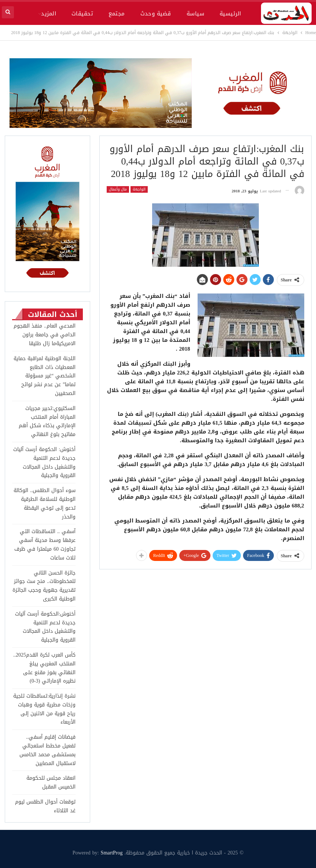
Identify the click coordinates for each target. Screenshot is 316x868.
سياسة (195, 14)
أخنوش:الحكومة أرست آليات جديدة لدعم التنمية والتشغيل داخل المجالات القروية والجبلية (45, 627)
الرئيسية (230, 14)
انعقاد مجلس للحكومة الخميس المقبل (51, 782)
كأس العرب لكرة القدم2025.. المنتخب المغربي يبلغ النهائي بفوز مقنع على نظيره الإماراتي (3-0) (44, 668)
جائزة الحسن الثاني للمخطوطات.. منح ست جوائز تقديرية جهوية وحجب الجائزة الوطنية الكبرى (44, 586)
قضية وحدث (156, 14)
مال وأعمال (118, 189)
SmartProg (112, 853)
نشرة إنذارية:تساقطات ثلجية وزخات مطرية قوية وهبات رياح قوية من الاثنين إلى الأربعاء (44, 709)
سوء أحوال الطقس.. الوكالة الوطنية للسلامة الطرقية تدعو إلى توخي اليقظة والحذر (45, 503)
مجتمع (117, 14)
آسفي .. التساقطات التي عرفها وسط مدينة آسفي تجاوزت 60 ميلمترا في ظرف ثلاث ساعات (45, 544)
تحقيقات (82, 14)
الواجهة (139, 189)
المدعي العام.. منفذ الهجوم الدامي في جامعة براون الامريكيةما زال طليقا (45, 335)
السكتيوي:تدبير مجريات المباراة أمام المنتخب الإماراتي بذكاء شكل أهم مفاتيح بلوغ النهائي (47, 421)
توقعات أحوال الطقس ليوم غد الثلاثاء (45, 806)
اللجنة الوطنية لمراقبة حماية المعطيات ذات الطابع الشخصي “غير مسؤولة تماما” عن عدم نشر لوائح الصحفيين (45, 376)
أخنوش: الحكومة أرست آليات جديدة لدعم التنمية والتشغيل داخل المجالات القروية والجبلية (44, 462)
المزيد (49, 14)
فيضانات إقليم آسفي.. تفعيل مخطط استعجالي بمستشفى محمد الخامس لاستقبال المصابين (47, 750)
